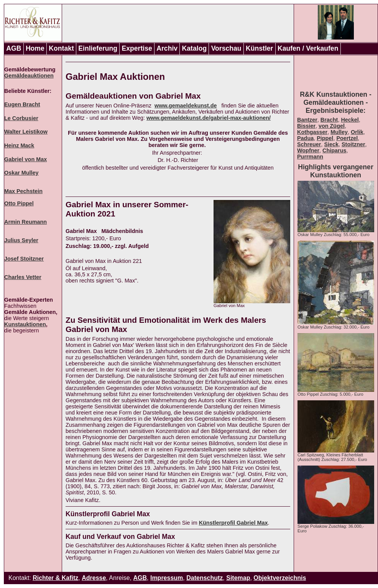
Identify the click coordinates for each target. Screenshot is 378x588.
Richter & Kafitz (55, 578)
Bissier (306, 126)
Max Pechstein (23, 191)
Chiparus (334, 150)
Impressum (167, 578)
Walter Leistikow (26, 132)
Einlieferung (98, 48)
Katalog (195, 48)
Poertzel (347, 138)
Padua (305, 138)
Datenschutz (205, 578)
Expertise (137, 48)
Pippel (325, 138)
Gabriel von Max (25, 159)
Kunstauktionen (25, 324)
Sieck (331, 144)
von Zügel (332, 126)
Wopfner (308, 150)
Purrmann (310, 157)
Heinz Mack (19, 145)
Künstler (259, 48)
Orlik (357, 132)
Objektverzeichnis (280, 578)
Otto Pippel (19, 203)
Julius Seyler (21, 240)
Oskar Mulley (21, 173)
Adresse (94, 578)
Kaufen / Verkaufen (308, 48)
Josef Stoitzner (24, 259)
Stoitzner (353, 144)
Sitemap (238, 578)
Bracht (329, 120)
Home (35, 48)
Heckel (350, 120)
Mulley (339, 132)
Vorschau (226, 48)
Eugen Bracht (22, 104)
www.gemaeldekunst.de (186, 106)
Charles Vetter (23, 277)
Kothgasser (312, 132)
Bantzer (307, 120)
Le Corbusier (21, 118)
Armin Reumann (25, 222)
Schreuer (309, 144)
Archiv (167, 48)
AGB (14, 48)
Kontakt (61, 48)
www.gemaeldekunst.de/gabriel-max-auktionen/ (209, 118)
